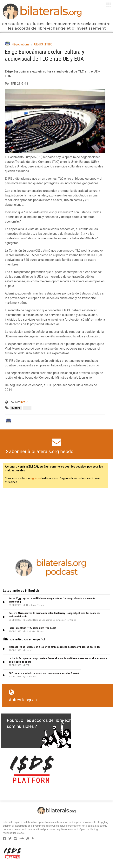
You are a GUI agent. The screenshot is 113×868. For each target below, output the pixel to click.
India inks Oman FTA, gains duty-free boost (32, 628)
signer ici (36, 478)
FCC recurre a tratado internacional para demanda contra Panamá (44, 673)
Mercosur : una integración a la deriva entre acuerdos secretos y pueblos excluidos (55, 647)
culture (16, 408)
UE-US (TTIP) (43, 44)
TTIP (27, 408)
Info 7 (24, 402)
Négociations (20, 44)
